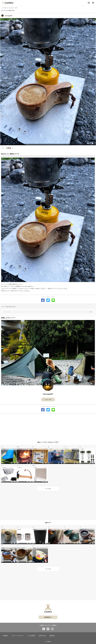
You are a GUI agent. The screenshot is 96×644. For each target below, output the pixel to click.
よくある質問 (31, 636)
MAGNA (50, 529)
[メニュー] (93, 3)
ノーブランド (4, 449)
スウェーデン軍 (67, 529)
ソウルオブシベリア (83, 529)
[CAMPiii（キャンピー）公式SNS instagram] (52, 629)
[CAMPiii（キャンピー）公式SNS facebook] (44, 629)
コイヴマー (3, 548)
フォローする (48, 399)
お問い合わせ (42, 636)
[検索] (89, 3)
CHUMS (34, 548)
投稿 (91, 312)
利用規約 (5, 636)
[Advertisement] (48, 427)
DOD (34, 529)
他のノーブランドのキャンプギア (48, 442)
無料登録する (48, 617)
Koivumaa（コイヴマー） (21, 548)
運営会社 (52, 636)
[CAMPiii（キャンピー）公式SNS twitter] (48, 629)
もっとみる (48, 489)
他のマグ (48, 522)
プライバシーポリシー (18, 636)
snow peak (3, 529)
